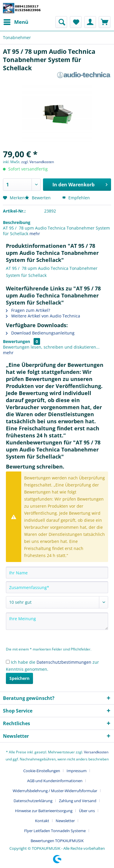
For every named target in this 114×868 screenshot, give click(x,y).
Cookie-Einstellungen (42, 771)
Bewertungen (16, 341)
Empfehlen (76, 198)
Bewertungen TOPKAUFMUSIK (57, 841)
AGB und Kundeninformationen (55, 781)
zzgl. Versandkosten (38, 162)
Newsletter (65, 821)
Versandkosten (96, 752)
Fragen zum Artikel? (28, 310)
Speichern (19, 678)
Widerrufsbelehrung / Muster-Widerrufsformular (55, 791)
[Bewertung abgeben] (57, 602)
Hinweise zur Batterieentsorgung (44, 811)
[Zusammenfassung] (57, 587)
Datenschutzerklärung (33, 801)
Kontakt (42, 821)
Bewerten (38, 198)
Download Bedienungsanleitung (40, 333)
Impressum (77, 771)
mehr (35, 234)
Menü (16, 21)
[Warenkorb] (105, 22)
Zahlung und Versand (78, 801)
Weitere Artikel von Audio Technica (43, 316)
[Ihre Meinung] (57, 621)
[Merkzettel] (76, 22)
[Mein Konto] (90, 22)
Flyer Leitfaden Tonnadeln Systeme (55, 831)
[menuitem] (16, 22)
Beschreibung (17, 222)
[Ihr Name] (57, 573)
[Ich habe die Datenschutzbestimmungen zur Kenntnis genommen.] (8, 662)
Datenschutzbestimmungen (64, 662)
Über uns (87, 811)
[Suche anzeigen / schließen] (61, 22)
